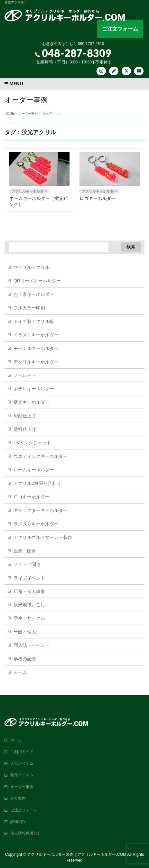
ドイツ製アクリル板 (34, 321)
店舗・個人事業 (29, 591)
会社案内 (18, 798)
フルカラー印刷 (29, 308)
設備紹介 (18, 822)
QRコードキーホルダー (37, 281)
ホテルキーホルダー (34, 389)
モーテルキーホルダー (36, 348)
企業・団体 (25, 551)
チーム (20, 672)
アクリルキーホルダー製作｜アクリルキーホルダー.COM (77, 854)
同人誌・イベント (32, 645)
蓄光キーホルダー (32, 402)
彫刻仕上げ (25, 416)
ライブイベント (29, 578)
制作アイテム (22, 775)
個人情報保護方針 (26, 833)
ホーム (16, 740)
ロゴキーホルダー (98, 198)
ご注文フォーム (120, 29)
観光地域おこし (29, 605)
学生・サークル (29, 618)
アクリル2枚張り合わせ (37, 483)
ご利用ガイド (22, 752)
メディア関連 (27, 564)
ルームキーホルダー (34, 470)
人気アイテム (22, 763)
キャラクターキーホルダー (41, 510)
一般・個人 (25, 632)
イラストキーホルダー (36, 335)
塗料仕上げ (25, 429)
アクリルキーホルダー (29, 191)
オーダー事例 (22, 787)
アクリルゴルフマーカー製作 (43, 537)
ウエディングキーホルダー (41, 456)
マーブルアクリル (32, 267)
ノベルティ (25, 375)
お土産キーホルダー (34, 294)
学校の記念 (25, 659)
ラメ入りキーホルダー (36, 524)
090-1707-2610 (91, 44)
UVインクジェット (32, 443)
